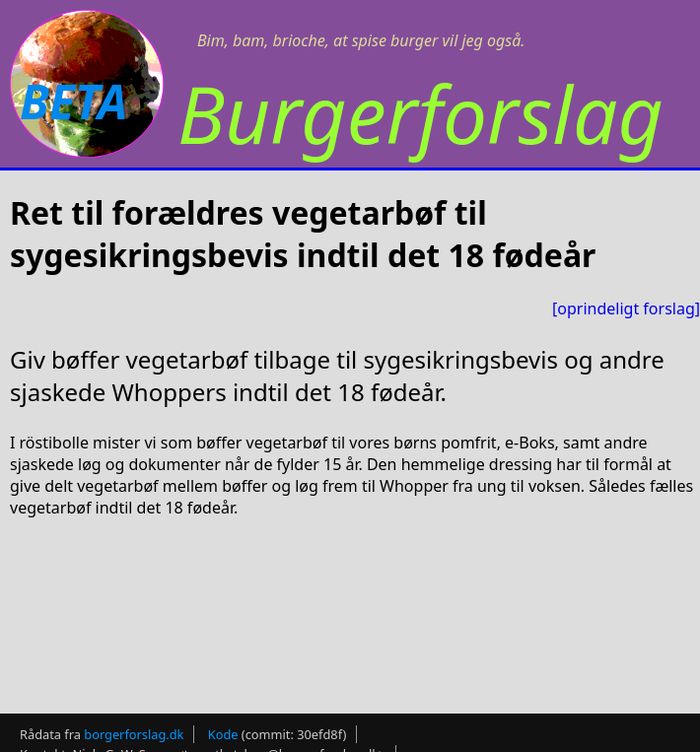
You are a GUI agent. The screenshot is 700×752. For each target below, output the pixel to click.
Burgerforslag (420, 113)
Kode (223, 728)
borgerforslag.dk (134, 728)
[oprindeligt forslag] (626, 308)
